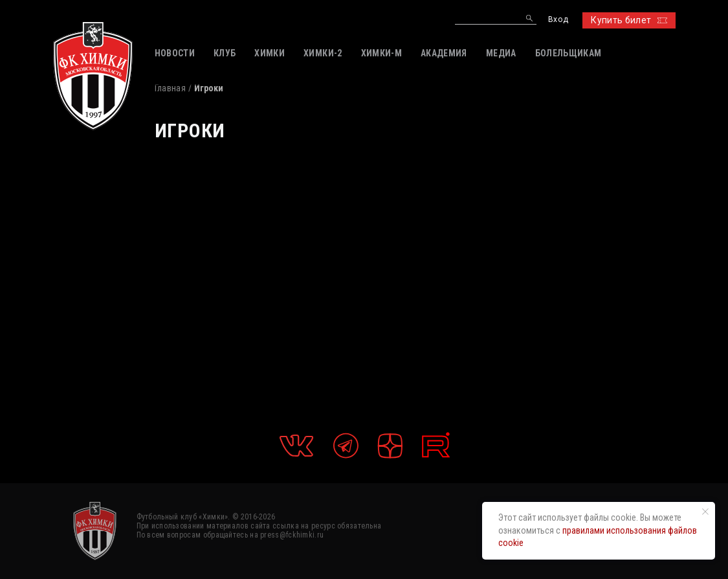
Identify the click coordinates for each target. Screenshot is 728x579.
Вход (558, 20)
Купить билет (629, 20)
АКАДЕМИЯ (444, 53)
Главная (170, 88)
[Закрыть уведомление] (705, 512)
